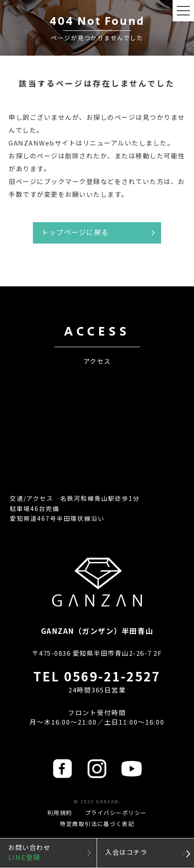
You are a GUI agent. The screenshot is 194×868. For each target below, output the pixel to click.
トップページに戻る (75, 232)
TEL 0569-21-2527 (97, 676)
